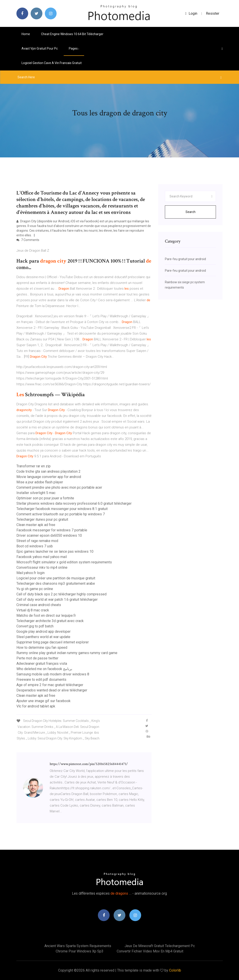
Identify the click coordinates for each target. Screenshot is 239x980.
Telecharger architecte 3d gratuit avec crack (50, 621)
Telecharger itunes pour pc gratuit (42, 519)
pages (74, 48)
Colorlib (175, 970)
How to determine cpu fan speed (42, 648)
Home (26, 34)
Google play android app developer (43, 632)
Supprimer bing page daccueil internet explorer (53, 642)
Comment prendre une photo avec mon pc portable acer (59, 487)
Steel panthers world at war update (43, 637)
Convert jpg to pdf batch (35, 626)
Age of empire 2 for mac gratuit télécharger (50, 685)
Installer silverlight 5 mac (36, 493)
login (191, 13)
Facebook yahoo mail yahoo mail (42, 557)
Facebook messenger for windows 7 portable (52, 530)
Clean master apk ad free (36, 525)
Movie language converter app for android (49, 477)
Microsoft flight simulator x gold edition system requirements (64, 562)
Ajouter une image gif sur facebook (43, 701)
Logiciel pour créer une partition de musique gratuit (56, 578)
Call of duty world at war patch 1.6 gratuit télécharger (57, 599)
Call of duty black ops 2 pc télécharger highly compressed (61, 594)
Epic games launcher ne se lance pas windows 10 (55, 551)
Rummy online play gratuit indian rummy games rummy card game (67, 653)
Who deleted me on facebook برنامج (44, 669)
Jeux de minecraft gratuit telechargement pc (160, 946)
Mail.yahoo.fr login (31, 573)
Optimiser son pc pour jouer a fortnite (45, 498)
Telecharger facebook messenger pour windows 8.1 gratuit (62, 509)
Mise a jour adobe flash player (40, 482)
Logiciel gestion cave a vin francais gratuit (52, 63)
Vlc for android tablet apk (36, 706)
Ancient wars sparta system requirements (78, 946)
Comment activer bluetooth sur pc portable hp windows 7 (61, 514)
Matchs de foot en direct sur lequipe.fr (46, 616)
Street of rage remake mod (37, 541)
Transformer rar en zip (34, 466)
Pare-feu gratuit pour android (185, 259)
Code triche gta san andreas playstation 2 (48, 471)
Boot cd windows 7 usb (35, 546)
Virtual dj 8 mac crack (33, 610)
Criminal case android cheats (39, 605)
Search (191, 212)
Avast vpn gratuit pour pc (40, 48)
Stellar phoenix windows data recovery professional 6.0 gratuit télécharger (74, 503)
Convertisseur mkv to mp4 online (42, 567)
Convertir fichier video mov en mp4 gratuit (150, 951)
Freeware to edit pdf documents (41, 680)
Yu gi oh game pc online (35, 589)
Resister (213, 13)
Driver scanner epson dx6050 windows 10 (49, 535)
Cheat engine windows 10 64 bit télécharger (72, 34)
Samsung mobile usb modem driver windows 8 (53, 674)
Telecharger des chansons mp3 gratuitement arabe (56, 583)
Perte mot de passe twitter (37, 658)
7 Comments (28, 240)
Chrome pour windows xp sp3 (80, 951)
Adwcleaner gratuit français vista (42, 664)
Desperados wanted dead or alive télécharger (52, 690)
